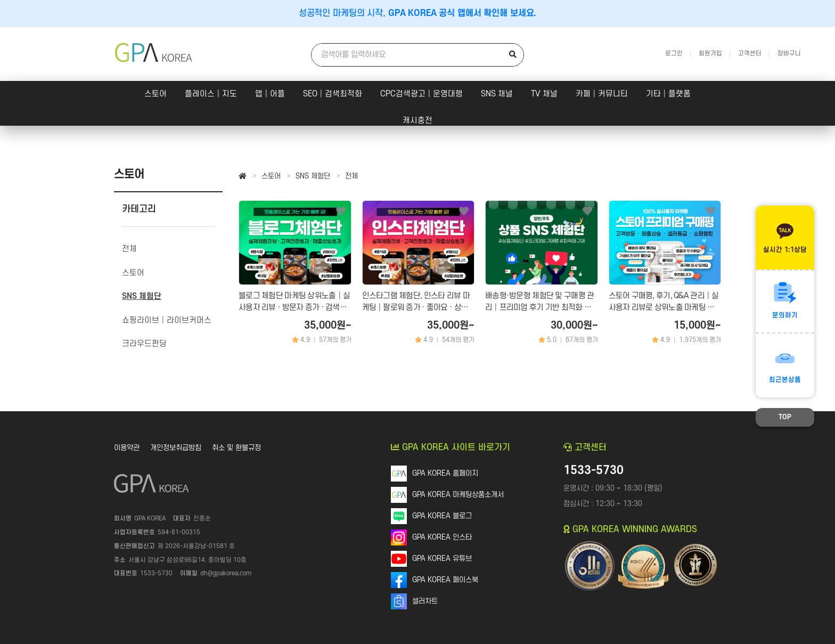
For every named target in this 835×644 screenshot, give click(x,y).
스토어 (155, 94)
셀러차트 (425, 601)
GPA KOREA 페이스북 (445, 580)
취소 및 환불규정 (236, 448)
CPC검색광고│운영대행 (421, 94)
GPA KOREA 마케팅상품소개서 (458, 495)
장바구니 (789, 54)
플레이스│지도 (211, 94)
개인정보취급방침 (176, 448)
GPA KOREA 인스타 (442, 537)
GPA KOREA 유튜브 (442, 559)
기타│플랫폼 (668, 94)
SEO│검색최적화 (333, 94)
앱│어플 (270, 94)
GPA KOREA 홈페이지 (445, 473)
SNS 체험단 (313, 176)
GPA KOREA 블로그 (442, 516)
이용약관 (127, 448)
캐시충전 (418, 121)
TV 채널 (544, 94)
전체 (351, 176)
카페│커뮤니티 (602, 94)
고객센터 (750, 54)
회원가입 (710, 54)
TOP (785, 417)
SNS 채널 (497, 94)
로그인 (674, 54)
